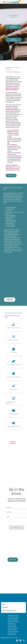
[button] (13, 604)
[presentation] (17, 522)
